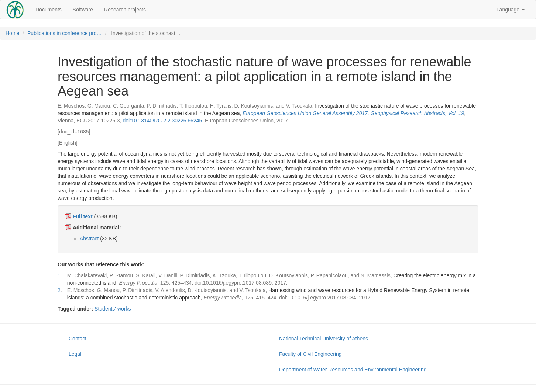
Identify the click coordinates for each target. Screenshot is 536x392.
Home (12, 33)
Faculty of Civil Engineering (310, 354)
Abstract (89, 239)
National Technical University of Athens (324, 339)
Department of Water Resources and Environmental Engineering (353, 370)
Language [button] (511, 10)
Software (83, 10)
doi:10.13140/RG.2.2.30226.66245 (162, 121)
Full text (83, 216)
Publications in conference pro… (65, 33)
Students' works (113, 309)
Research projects (125, 10)
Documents (49, 10)
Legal (75, 354)
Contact (78, 339)
